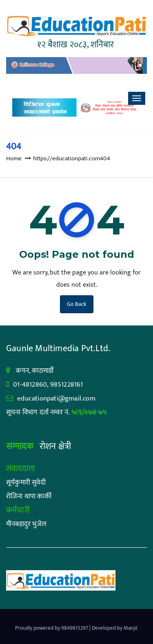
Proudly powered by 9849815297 (52, 628)
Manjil (130, 628)
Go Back (77, 304)
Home (14, 158)
